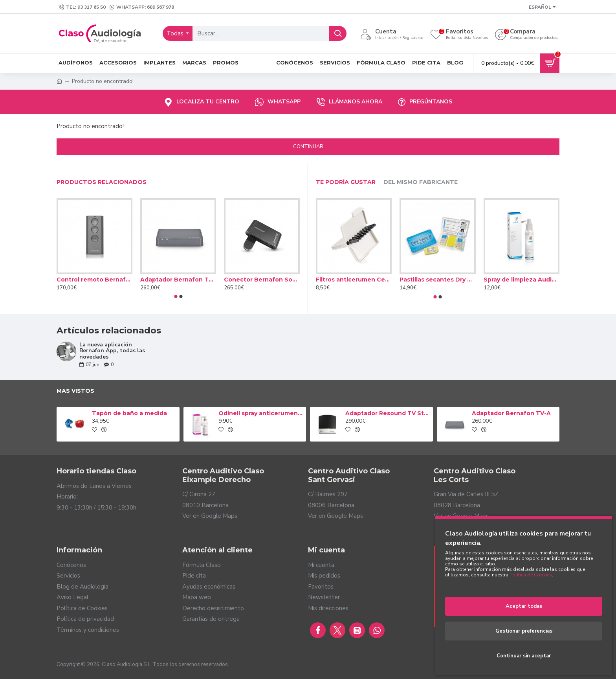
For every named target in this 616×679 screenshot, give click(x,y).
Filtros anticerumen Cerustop (354, 280)
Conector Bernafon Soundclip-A (262, 280)
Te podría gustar (346, 182)
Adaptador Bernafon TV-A (178, 280)
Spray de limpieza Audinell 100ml (522, 280)
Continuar (308, 147)
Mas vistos (75, 391)
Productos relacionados (102, 182)
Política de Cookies (531, 575)
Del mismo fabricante (421, 182)
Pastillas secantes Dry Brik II (437, 280)
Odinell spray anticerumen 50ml (261, 413)
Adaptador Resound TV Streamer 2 (388, 413)
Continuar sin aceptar (524, 656)
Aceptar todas (524, 606)
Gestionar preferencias (524, 631)
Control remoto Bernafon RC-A (94, 280)
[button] (176, 296)
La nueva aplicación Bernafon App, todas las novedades (112, 351)
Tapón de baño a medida (129, 413)
